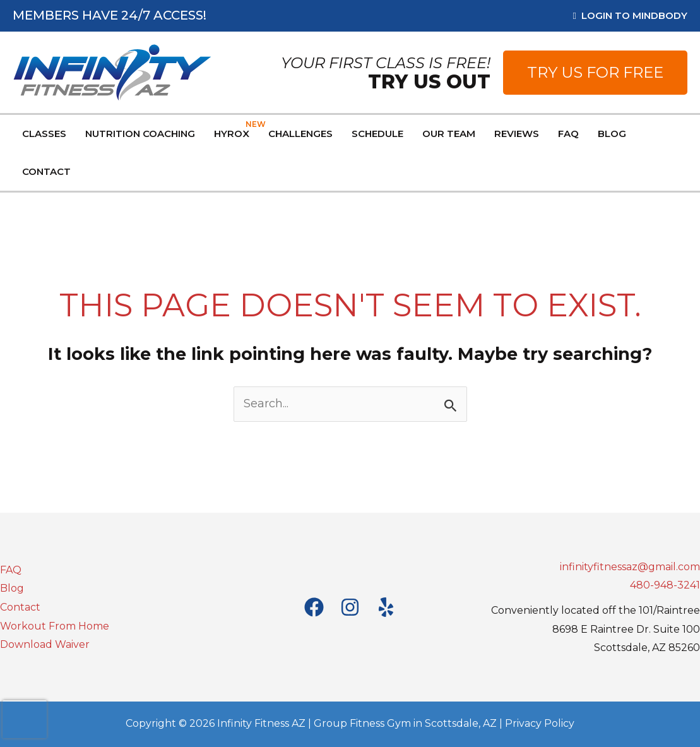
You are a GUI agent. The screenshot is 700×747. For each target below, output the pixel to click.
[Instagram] (350, 607)
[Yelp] (386, 607)
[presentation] (25, 719)
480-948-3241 (665, 585)
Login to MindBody (630, 15)
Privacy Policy (540, 723)
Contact (20, 607)
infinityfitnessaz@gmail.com (630, 567)
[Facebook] (314, 607)
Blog (12, 588)
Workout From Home (55, 626)
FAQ (11, 570)
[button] (595, 73)
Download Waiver (45, 644)
